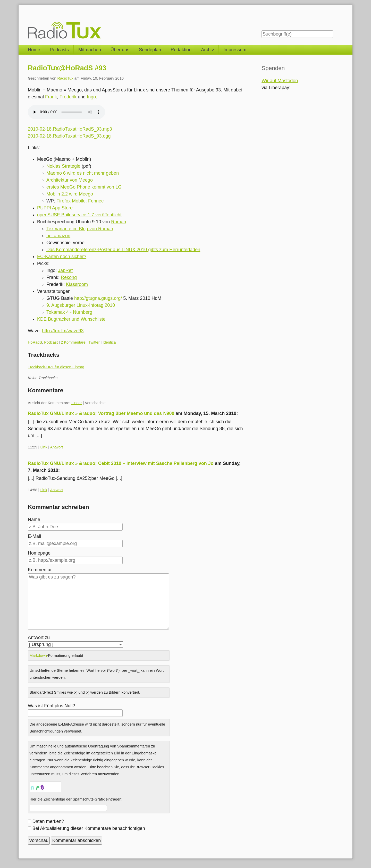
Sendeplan (150, 50)
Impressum (235, 50)
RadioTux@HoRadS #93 (67, 68)
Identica (109, 342)
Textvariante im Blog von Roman (80, 229)
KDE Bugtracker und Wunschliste (71, 319)
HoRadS (35, 342)
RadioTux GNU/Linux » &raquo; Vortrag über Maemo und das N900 (101, 413)
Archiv (207, 50)
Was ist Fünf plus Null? (51, 706)
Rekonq (69, 277)
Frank (51, 97)
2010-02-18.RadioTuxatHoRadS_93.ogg (69, 136)
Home (34, 50)
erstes (53, 187)
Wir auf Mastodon (280, 81)
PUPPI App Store (55, 208)
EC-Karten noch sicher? (62, 257)
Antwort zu (39, 637)
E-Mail (34, 536)
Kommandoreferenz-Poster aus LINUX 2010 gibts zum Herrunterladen (128, 250)
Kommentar (40, 570)
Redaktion (181, 50)
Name (34, 520)
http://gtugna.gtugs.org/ (98, 298)
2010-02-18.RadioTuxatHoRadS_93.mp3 (70, 129)
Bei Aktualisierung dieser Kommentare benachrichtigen (89, 828)
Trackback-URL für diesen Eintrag (56, 367)
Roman (119, 222)
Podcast (51, 342)
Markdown (38, 656)
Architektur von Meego (70, 180)
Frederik (68, 97)
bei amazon (58, 236)
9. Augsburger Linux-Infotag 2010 (81, 305)
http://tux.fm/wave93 (63, 331)
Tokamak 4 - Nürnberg (69, 312)
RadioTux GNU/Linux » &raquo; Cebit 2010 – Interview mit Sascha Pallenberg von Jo (121, 463)
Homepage (39, 553)
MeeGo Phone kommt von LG (91, 187)
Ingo (91, 97)
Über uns (120, 50)
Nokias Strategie (63, 166)
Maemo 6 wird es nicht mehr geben (83, 173)
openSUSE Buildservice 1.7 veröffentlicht (79, 215)
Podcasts (59, 50)
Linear (77, 403)
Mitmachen (90, 50)
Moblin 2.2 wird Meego (70, 194)
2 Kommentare (73, 342)
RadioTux (65, 78)
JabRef (65, 270)
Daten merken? (48, 821)
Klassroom (77, 284)
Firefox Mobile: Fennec (80, 201)
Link (44, 447)
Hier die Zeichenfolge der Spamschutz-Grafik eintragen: (76, 799)
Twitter (94, 342)
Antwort (56, 447)
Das (51, 250)
